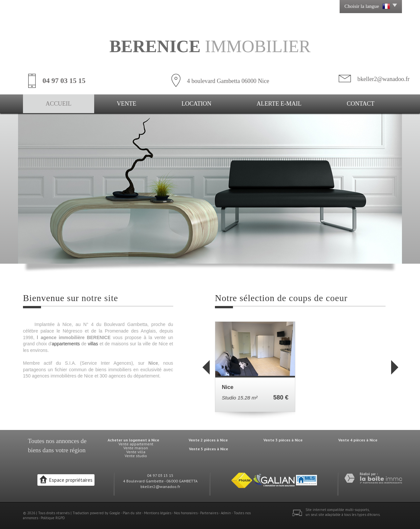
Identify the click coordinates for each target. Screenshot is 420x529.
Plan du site (132, 513)
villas (93, 344)
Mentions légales (158, 513)
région (77, 450)
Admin (226, 513)
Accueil (59, 104)
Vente (127, 104)
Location (196, 104)
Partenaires (209, 513)
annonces (68, 441)
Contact (361, 104)
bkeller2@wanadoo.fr (383, 79)
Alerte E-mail (279, 104)
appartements (66, 344)
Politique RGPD (53, 518)
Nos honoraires (186, 513)
